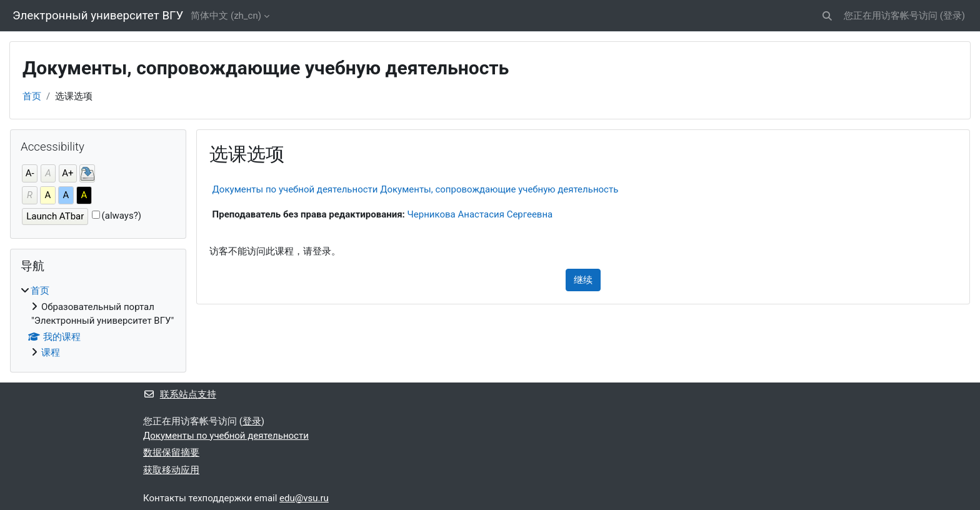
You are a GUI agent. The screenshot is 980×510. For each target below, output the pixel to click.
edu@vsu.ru (304, 498)
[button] (827, 16)
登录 (952, 16)
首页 (32, 96)
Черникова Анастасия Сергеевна (480, 214)
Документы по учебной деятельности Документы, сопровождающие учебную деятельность (416, 189)
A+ (67, 173)
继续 (583, 280)
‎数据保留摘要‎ (171, 452)
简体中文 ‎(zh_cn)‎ (226, 16)
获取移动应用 (171, 470)
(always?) (122, 216)
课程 (51, 352)
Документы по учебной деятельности (226, 436)
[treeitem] (98, 322)
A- (30, 173)
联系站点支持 (180, 394)
